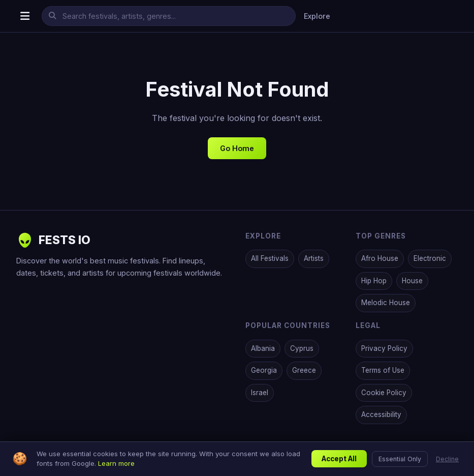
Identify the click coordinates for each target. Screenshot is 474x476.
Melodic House (386, 303)
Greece (304, 370)
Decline (447, 459)
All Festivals (270, 258)
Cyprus (302, 348)
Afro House (380, 258)
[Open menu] (25, 16)
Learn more (116, 463)
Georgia (264, 370)
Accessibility (381, 414)
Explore (317, 16)
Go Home (237, 148)
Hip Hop (374, 281)
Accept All (339, 459)
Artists (314, 258)
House (412, 281)
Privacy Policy (384, 348)
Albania (263, 348)
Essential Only (400, 459)
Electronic (430, 258)
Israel (260, 393)
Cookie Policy (384, 393)
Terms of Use (383, 370)
